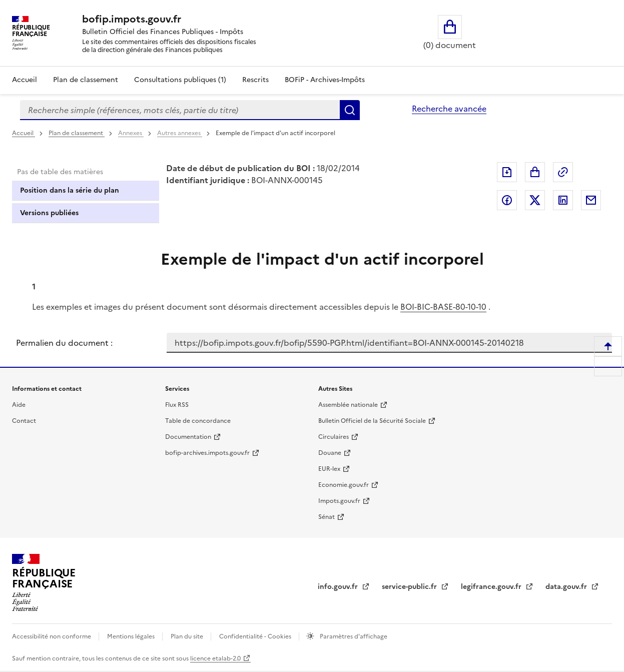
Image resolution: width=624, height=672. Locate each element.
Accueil (25, 80)
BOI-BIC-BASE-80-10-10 (443, 307)
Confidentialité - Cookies (256, 636)
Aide (19, 405)
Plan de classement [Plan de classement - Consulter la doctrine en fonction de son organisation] (86, 80)
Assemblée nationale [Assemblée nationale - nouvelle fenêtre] (348, 405)
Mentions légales (132, 636)
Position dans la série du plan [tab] (70, 190)
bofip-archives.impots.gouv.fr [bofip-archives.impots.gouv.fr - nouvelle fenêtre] (207, 453)
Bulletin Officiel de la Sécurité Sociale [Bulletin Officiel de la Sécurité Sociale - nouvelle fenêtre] (372, 421)
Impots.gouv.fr (339, 501)
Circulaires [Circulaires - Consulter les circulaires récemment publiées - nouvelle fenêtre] (334, 437)
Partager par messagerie (591, 200)
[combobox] (180, 110)
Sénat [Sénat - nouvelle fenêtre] (327, 517)
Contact (24, 421)
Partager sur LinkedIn (563, 200)
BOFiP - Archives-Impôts (325, 80)
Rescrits (255, 80)
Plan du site (188, 636)
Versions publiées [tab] (49, 213)
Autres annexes (180, 133)
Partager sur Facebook (507, 200)
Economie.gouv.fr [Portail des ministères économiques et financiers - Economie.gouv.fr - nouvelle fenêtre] (344, 485)
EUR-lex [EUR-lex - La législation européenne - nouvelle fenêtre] (329, 469)
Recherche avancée (449, 109)
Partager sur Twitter (535, 200)
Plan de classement (77, 133)
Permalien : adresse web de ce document (563, 172)
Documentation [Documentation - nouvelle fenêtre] (188, 437)
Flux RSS (177, 405)
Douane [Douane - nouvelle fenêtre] (330, 453)
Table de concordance (198, 421)
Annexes (131, 133)
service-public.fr (410, 587)
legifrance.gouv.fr (492, 587)
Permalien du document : (64, 343)
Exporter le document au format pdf (507, 172)
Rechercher (350, 110)
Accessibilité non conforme (52, 636)
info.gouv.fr (339, 587)
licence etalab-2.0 (215, 658)
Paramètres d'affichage (353, 636)
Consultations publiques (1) (180, 80)
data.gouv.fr (567, 587)
